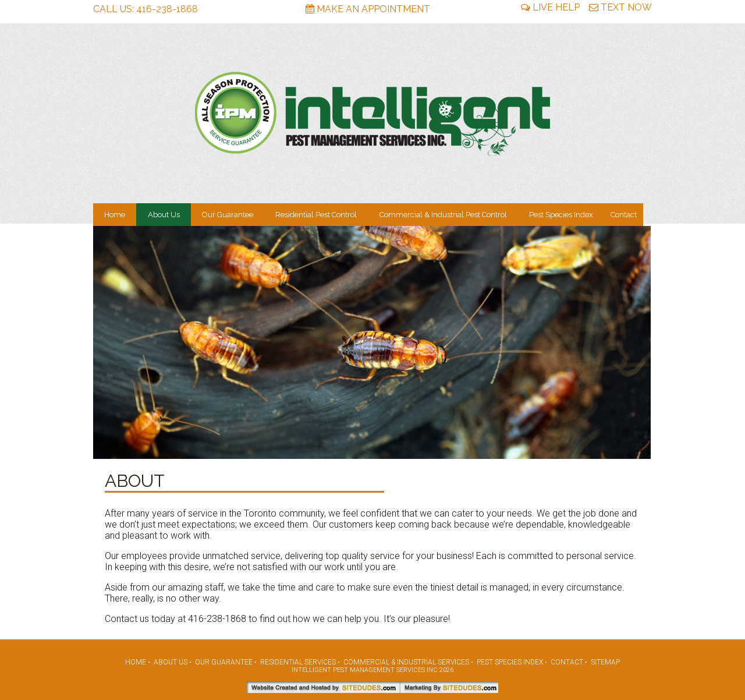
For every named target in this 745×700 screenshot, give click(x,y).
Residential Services (298, 662)
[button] (640, 342)
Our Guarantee (228, 215)
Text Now (620, 7)
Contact (624, 215)
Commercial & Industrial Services (406, 662)
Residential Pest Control (316, 215)
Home (115, 215)
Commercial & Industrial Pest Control (443, 215)
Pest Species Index (561, 215)
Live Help (550, 7)
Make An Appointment (368, 9)
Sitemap (605, 662)
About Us (164, 215)
